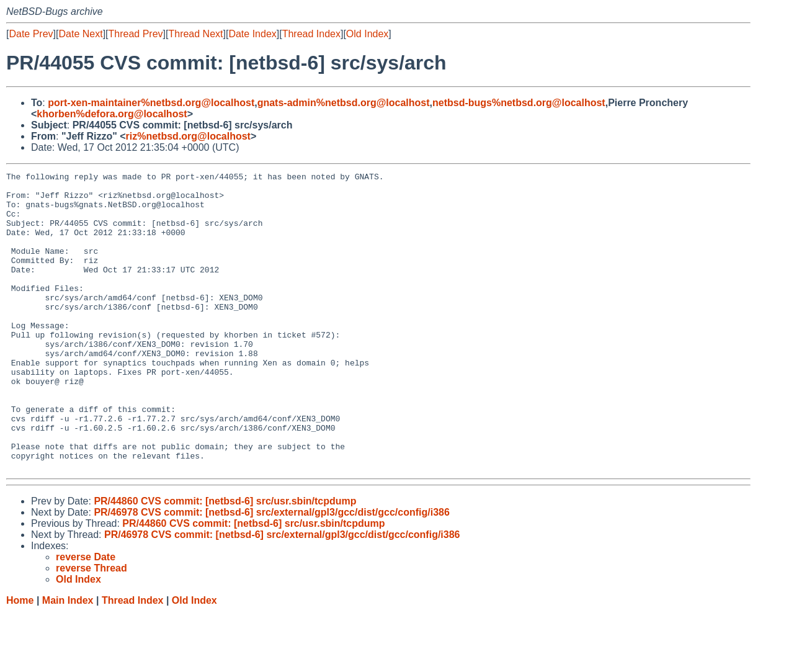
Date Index (252, 34)
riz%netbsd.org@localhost (188, 136)
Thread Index (311, 34)
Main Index (68, 660)
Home (20, 660)
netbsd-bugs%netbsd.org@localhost (519, 103)
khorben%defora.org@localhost (112, 114)
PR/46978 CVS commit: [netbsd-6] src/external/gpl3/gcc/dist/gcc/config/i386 (272, 572)
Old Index (367, 34)
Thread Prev (136, 34)
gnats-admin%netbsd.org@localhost (344, 103)
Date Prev (31, 34)
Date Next (80, 34)
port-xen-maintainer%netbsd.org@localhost (151, 103)
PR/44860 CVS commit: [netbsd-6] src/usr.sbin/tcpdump (225, 561)
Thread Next (195, 34)
